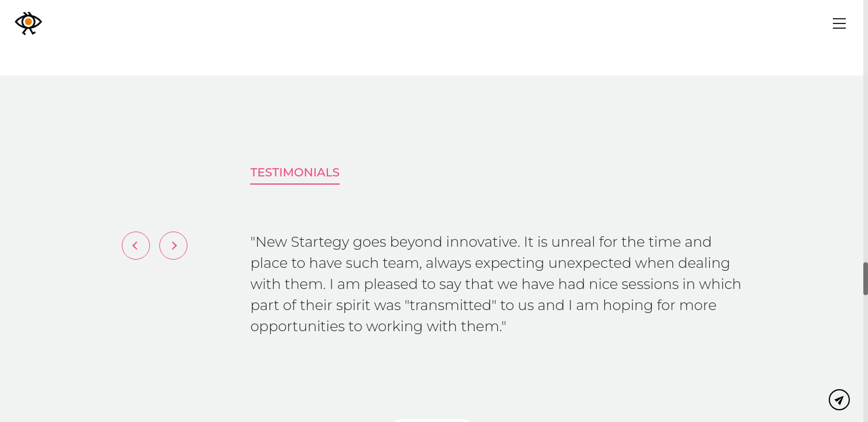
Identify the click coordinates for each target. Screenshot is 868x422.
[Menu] (839, 23)
